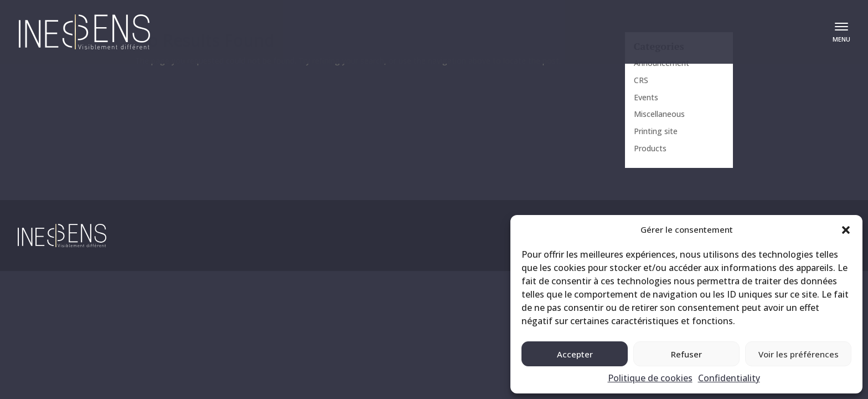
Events (646, 97)
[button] (846, 230)
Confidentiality (729, 378)
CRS (641, 80)
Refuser (686, 354)
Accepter (575, 354)
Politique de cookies (650, 378)
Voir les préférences (799, 354)
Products (650, 148)
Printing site (656, 131)
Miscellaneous (659, 114)
